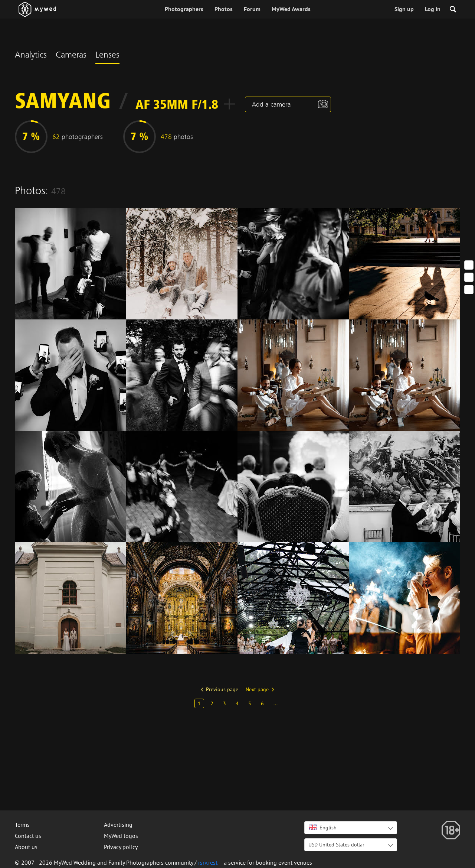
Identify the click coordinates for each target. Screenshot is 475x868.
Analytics (31, 56)
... (276, 703)
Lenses (107, 56)
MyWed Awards (291, 9)
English (323, 828)
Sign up (404, 9)
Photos (224, 9)
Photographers (184, 9)
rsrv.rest (208, 862)
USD (336, 845)
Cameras (71, 56)
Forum (252, 9)
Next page (257, 689)
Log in (433, 9)
